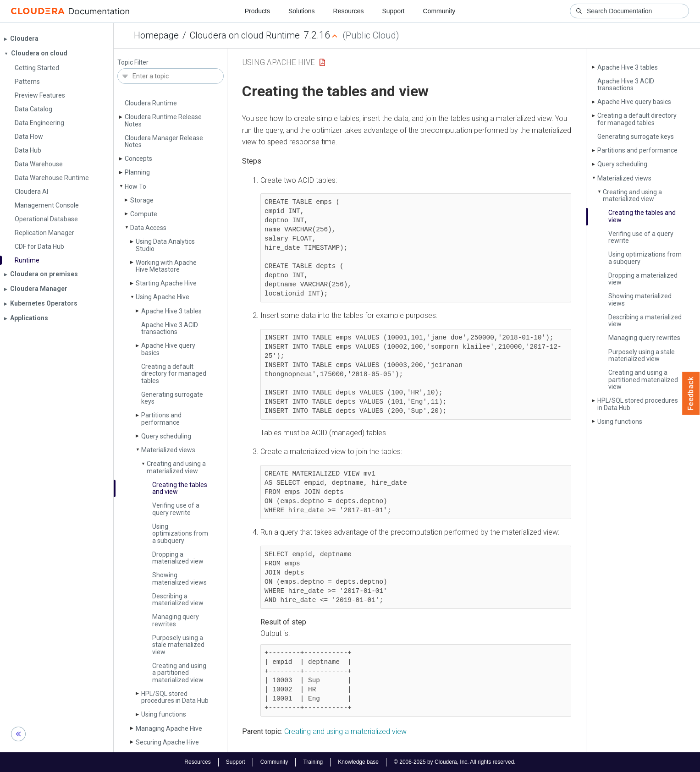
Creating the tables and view (180, 488)
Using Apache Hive (163, 297)
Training (313, 762)
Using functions (164, 714)
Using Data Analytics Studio (165, 245)
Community (439, 11)
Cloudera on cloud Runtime (245, 35)
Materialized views (168, 450)
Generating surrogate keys (172, 398)
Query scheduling (166, 436)
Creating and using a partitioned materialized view (179, 673)
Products (257, 11)
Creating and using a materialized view (176, 467)
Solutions (302, 11)
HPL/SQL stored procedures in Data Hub (175, 697)
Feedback (691, 394)
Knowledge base (358, 762)
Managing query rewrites (176, 620)
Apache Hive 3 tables (171, 311)
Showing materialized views (179, 578)
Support (393, 11)
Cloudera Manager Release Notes (164, 141)
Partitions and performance (161, 419)
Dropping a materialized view (178, 558)
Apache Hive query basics (168, 349)
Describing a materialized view (178, 600)
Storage (142, 200)
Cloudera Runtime (151, 103)
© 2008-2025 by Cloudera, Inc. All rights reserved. (455, 762)
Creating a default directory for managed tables (174, 374)
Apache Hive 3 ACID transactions (170, 328)
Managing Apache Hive (169, 728)
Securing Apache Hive (167, 742)
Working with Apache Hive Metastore (166, 266)
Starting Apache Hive (166, 283)
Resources (349, 11)
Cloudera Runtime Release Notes (163, 120)
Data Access (148, 228)
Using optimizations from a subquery (180, 534)
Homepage (156, 35)
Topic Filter (133, 63)
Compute (144, 214)
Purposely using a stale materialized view (178, 645)
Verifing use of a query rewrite (176, 509)
